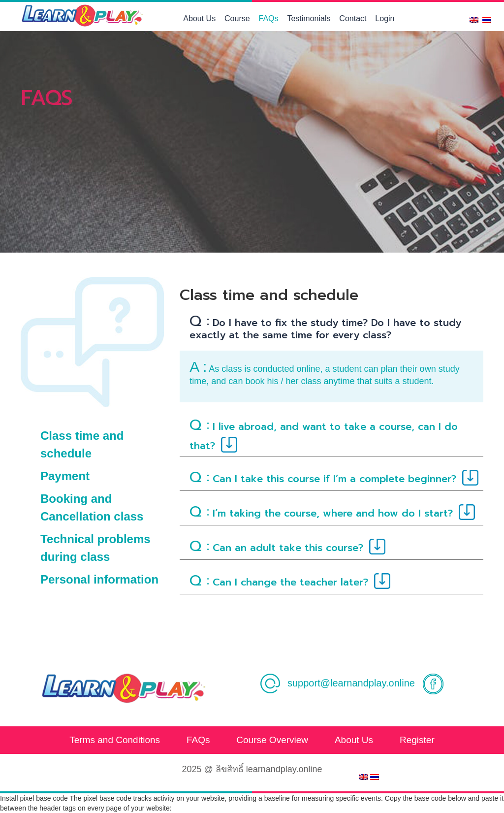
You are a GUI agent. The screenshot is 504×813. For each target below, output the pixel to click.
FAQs (269, 19)
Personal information (99, 579)
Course (237, 19)
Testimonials (309, 19)
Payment (65, 476)
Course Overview (272, 740)
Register (417, 740)
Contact (353, 19)
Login (385, 19)
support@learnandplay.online (337, 683)
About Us (199, 19)
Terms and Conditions (115, 740)
